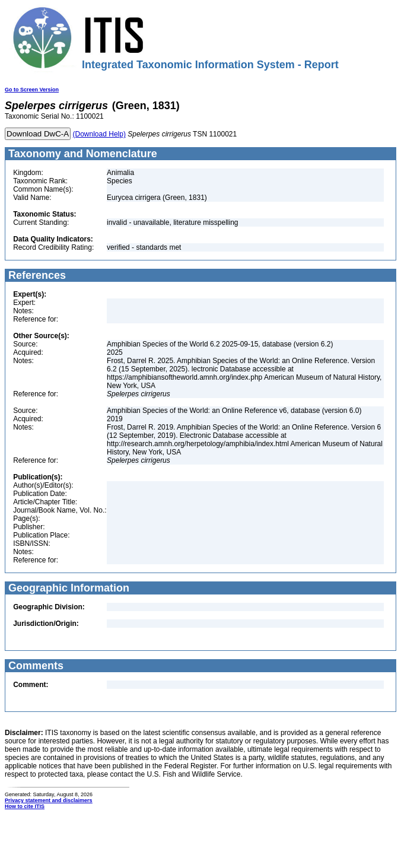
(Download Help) (99, 134)
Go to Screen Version (32, 90)
